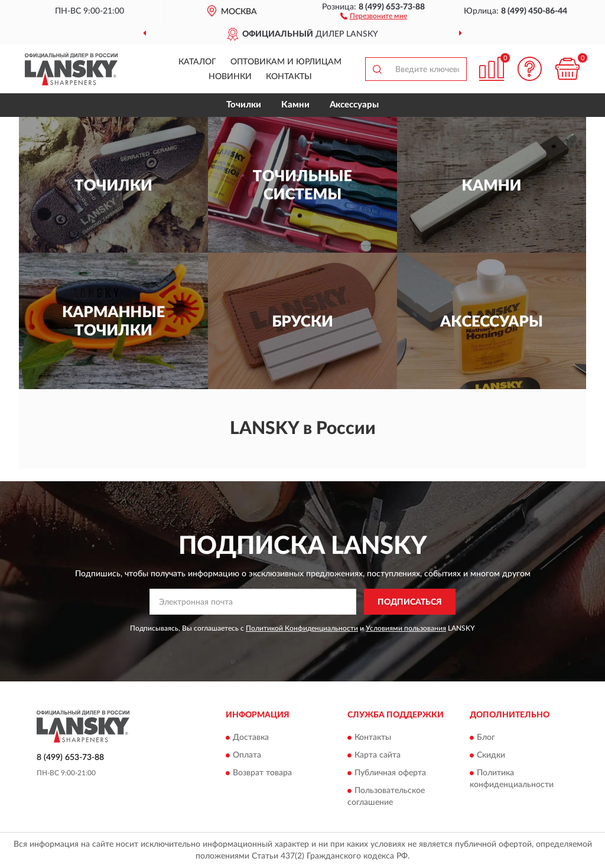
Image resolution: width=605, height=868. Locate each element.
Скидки (491, 755)
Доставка (251, 738)
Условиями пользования (406, 628)
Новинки (230, 77)
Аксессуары (354, 105)
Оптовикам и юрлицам (286, 62)
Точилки (244, 105)
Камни (295, 105)
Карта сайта (378, 755)
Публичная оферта (390, 773)
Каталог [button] (197, 62)
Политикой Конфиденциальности (302, 628)
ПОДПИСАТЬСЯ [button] (410, 602)
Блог (486, 738)
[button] (374, 15)
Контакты (289, 77)
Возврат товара (262, 773)
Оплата (247, 755)
